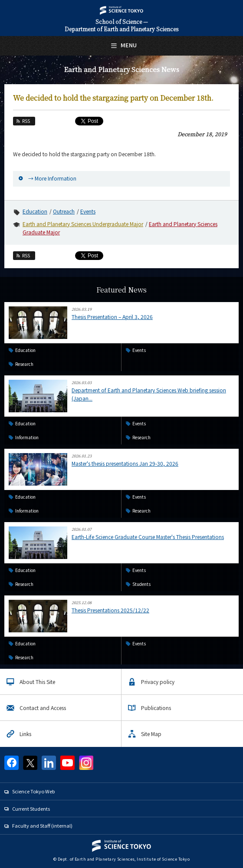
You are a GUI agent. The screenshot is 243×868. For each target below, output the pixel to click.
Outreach (64, 211)
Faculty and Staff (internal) (42, 825)
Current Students (31, 809)
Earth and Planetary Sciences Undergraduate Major (83, 224)
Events (88, 211)
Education (35, 211)
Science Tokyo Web (33, 791)
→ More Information (52, 178)
